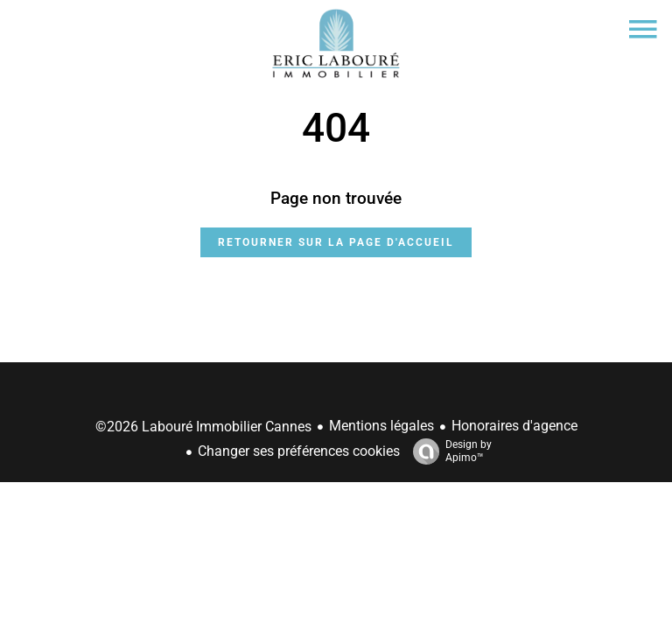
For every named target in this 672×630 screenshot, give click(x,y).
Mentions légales (381, 426)
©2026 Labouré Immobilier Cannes (203, 427)
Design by (448, 451)
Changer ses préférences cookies (299, 451)
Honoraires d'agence (514, 426)
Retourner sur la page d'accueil (336, 242)
